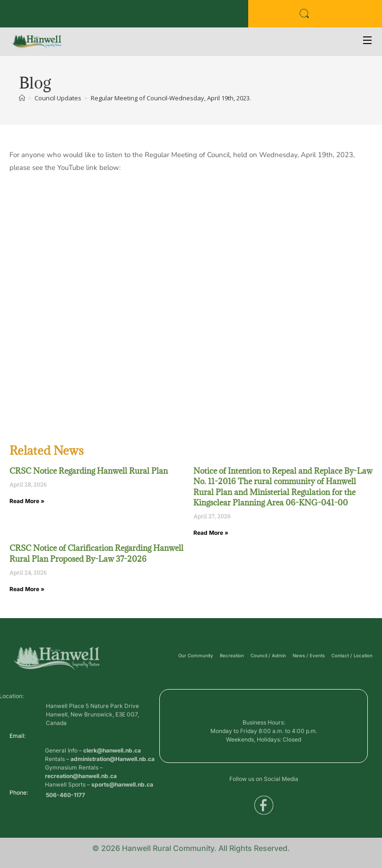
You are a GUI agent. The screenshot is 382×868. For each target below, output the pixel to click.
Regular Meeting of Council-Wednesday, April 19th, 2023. (171, 98)
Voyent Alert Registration (156, 14)
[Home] (22, 98)
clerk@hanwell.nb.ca (112, 775)
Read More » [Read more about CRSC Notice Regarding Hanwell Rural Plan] (27, 501)
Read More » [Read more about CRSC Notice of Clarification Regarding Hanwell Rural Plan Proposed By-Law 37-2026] (27, 589)
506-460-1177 (65, 799)
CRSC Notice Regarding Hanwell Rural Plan (89, 471)
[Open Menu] (368, 41)
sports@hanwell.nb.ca (122, 810)
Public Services (92, 14)
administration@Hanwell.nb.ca (113, 784)
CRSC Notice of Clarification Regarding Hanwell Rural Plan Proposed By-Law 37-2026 (96, 553)
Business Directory (35, 14)
